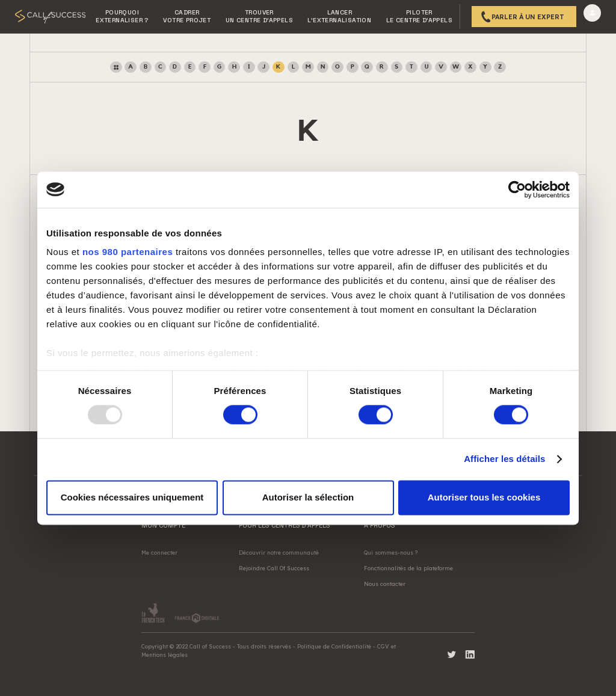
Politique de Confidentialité (334, 646)
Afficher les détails (504, 459)
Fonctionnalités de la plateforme (408, 568)
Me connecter (159, 553)
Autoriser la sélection (308, 497)
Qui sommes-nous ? (391, 553)
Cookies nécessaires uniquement (132, 497)
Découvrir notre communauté (279, 553)
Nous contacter (385, 584)
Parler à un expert (528, 17)
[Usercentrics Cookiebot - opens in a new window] (517, 189)
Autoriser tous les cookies (484, 497)
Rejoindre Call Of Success (274, 568)
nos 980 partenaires (128, 252)
